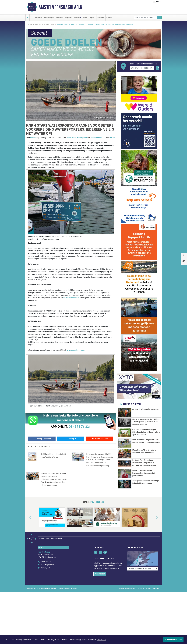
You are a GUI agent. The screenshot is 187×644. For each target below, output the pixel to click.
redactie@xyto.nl (47, 560)
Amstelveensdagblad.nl (61, 7)
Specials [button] (77, 18)
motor (69, 138)
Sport (85, 18)
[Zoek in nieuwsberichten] (146, 18)
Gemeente (59, 18)
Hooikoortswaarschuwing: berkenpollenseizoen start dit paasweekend (144, 473)
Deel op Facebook (42, 439)
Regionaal (68, 18)
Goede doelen (49, 24)
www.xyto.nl (46, 563)
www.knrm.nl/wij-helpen (76, 350)
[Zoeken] (159, 18)
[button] (28, 518)
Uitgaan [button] (92, 18)
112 (32, 18)
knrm (74, 138)
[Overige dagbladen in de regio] (142, 551)
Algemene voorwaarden (127, 583)
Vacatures (101, 18)
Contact (109, 18)
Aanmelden (100, 569)
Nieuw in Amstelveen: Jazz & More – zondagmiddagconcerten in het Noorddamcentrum (146, 422)
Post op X (71, 439)
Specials (38, 24)
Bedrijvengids (49, 18)
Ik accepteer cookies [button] (173, 640)
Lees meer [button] (101, 640)
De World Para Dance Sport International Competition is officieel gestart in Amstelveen (144, 463)
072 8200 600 (46, 557)
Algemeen (39, 18)
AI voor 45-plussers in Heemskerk (146, 409)
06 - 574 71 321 (80, 427)
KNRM (113, 138)
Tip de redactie (100, 439)
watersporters (82, 138)
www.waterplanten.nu (72, 298)
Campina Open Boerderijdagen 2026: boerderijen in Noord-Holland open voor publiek (146, 432)
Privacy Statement (152, 583)
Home (30, 24)
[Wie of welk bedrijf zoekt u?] (142, 68)
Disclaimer (141, 583)
